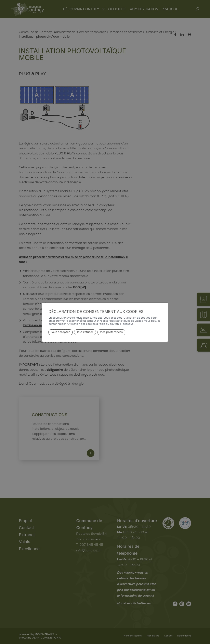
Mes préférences (111, 332)
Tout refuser (85, 332)
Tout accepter (60, 332)
